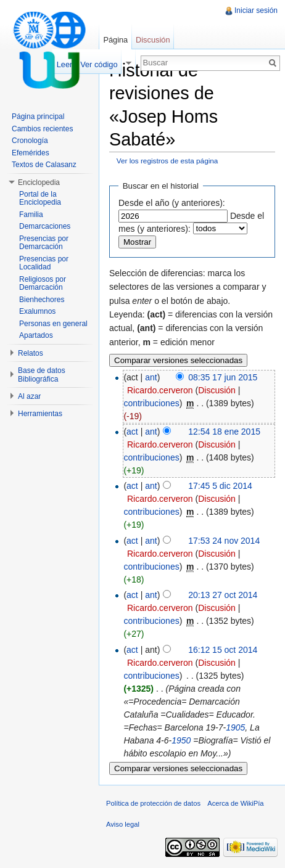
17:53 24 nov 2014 (224, 541)
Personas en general (53, 324)
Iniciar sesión (256, 10)
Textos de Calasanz (44, 165)
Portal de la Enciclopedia (40, 199)
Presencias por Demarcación (44, 243)
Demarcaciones (45, 226)
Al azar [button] (29, 396)
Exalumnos (37, 311)
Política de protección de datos (153, 803)
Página (115, 40)
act (132, 432)
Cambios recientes (42, 129)
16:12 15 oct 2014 (223, 650)
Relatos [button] (31, 353)
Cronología (30, 141)
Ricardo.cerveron (160, 390)
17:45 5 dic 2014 (220, 486)
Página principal (38, 117)
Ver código (99, 64)
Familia (31, 215)
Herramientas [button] (40, 414)
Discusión (217, 390)
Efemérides (31, 153)
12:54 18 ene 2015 (224, 432)
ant (151, 377)
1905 (235, 727)
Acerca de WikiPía (235, 803)
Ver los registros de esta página (167, 161)
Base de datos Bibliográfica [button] (42, 375)
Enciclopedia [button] (39, 182)
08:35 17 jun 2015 (223, 377)
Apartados (36, 335)
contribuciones (151, 403)
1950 (181, 740)
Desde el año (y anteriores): (172, 203)
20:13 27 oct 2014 (223, 595)
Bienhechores (42, 300)
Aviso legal (123, 824)
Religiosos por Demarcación (43, 284)
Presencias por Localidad (44, 263)
